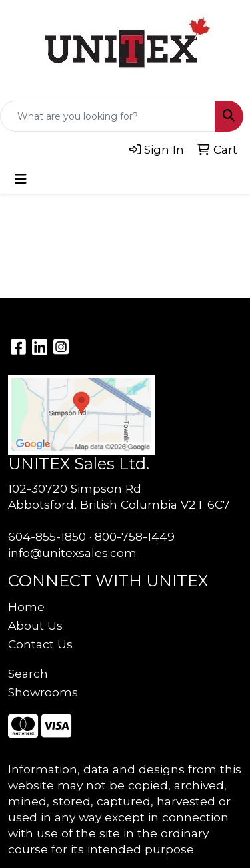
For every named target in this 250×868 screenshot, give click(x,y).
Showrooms (43, 692)
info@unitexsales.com (72, 553)
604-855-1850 (47, 536)
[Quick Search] (108, 116)
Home (26, 607)
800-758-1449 (135, 536)
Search (28, 673)
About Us (35, 625)
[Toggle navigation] (21, 179)
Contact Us (40, 644)
